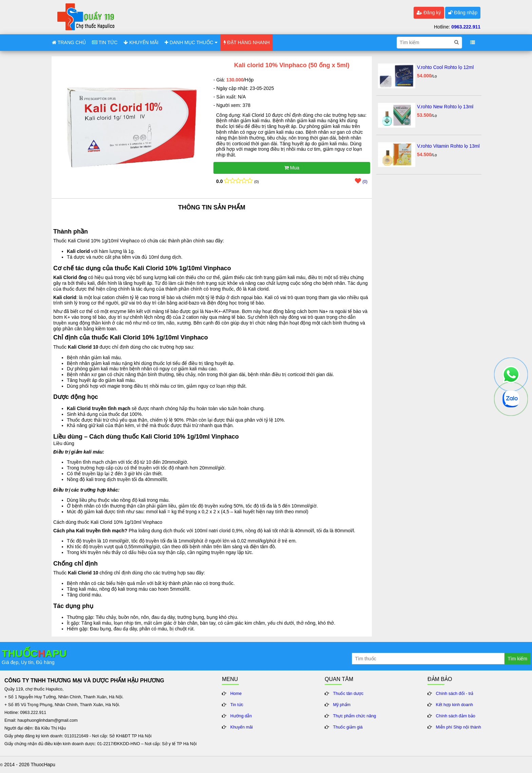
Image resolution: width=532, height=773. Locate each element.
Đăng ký (429, 13)
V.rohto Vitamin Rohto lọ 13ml (448, 146)
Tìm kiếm (517, 659)
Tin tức (237, 705)
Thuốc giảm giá (348, 727)
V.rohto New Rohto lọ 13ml (445, 107)
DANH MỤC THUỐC (191, 42)
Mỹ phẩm (342, 705)
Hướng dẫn (241, 716)
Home (236, 694)
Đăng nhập (463, 13)
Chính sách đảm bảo (456, 716)
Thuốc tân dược (348, 694)
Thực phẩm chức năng (355, 716)
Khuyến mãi (242, 727)
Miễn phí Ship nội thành (459, 727)
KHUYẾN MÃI (141, 42)
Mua (292, 168)
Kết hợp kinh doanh (455, 705)
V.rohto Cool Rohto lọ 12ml (445, 67)
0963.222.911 (466, 27)
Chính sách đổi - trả (455, 694)
